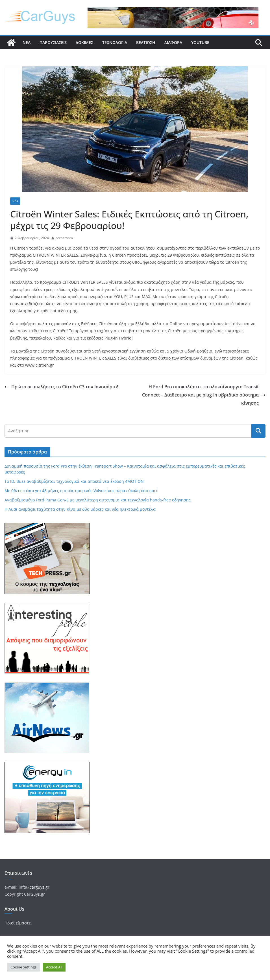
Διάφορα (173, 42)
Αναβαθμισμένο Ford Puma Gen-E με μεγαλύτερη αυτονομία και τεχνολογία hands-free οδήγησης (98, 500)
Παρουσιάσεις (53, 42)
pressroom (64, 238)
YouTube (200, 42)
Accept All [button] (54, 967)
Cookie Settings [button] (23, 967)
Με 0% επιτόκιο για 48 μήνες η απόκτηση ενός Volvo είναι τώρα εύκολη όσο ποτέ (81, 491)
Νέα (27, 42)
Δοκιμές (84, 42)
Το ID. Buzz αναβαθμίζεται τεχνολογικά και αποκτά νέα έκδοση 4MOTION (74, 481)
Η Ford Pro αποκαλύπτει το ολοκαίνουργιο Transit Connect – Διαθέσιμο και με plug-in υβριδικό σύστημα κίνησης (204, 395)
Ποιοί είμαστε (18, 923)
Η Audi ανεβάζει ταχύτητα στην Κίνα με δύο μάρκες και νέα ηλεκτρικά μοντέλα (80, 509)
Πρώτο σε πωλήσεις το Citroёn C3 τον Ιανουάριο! (61, 387)
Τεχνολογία (115, 42)
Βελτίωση (146, 42)
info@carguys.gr (34, 887)
